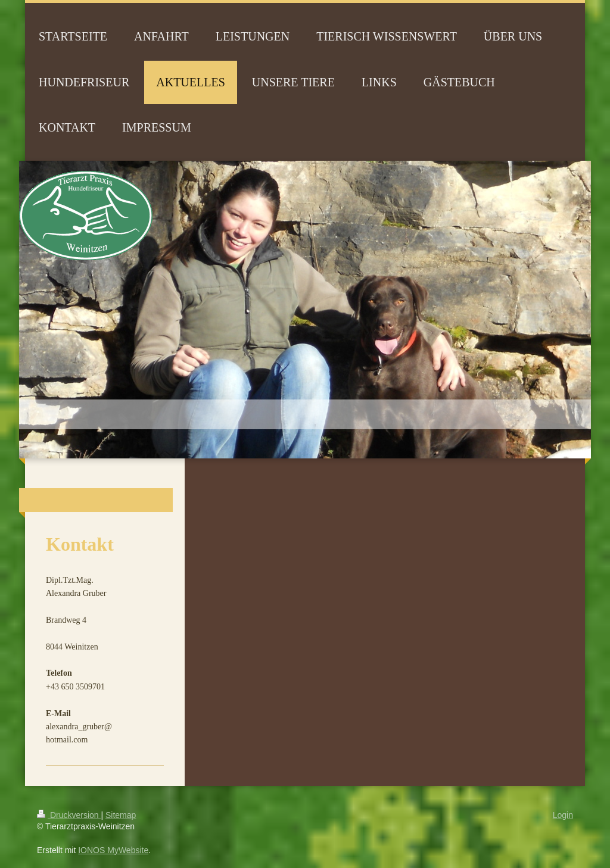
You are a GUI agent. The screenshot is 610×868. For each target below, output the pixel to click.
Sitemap (121, 815)
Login (563, 815)
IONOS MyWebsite (113, 850)
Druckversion (69, 815)
